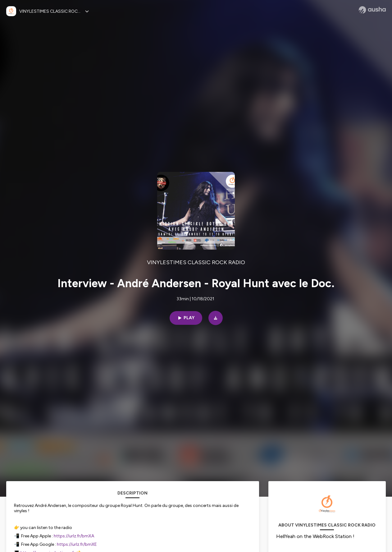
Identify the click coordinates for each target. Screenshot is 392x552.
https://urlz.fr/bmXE (77, 544)
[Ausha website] (372, 10)
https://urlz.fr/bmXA (74, 536)
